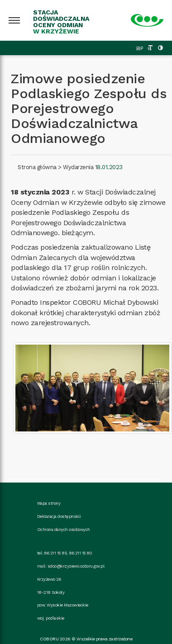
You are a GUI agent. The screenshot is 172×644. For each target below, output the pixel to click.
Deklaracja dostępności (59, 516)
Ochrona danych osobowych (64, 529)
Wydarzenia (78, 167)
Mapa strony (49, 503)
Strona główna (37, 167)
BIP (140, 49)
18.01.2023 (109, 167)
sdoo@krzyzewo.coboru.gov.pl (76, 566)
